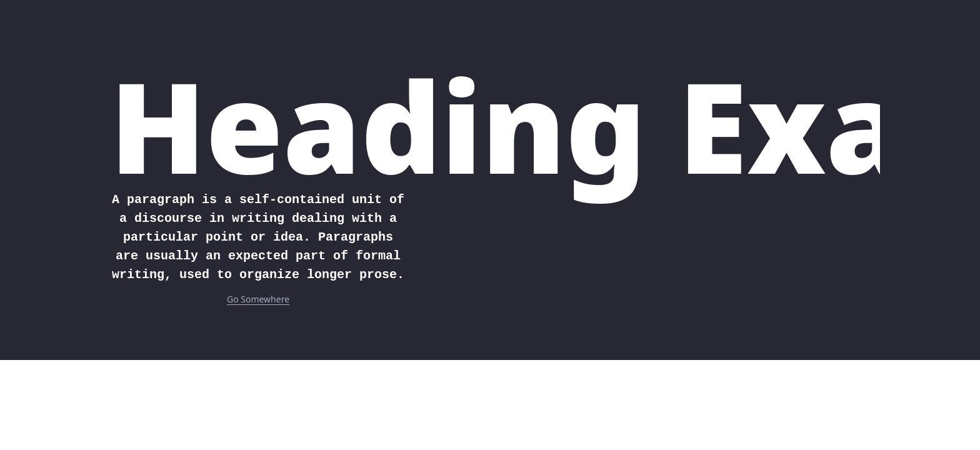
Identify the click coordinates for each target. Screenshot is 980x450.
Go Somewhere (258, 299)
